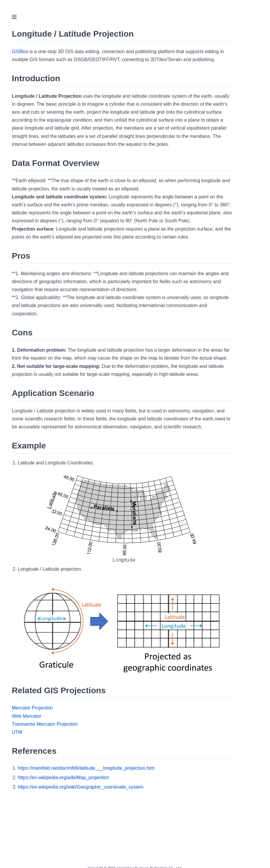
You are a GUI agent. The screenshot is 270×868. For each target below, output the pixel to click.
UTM (17, 732)
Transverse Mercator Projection (45, 724)
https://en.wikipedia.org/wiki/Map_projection (63, 778)
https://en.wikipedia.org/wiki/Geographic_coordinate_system (81, 787)
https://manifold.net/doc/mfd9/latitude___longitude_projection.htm (86, 768)
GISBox (20, 52)
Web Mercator (27, 716)
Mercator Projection (32, 708)
